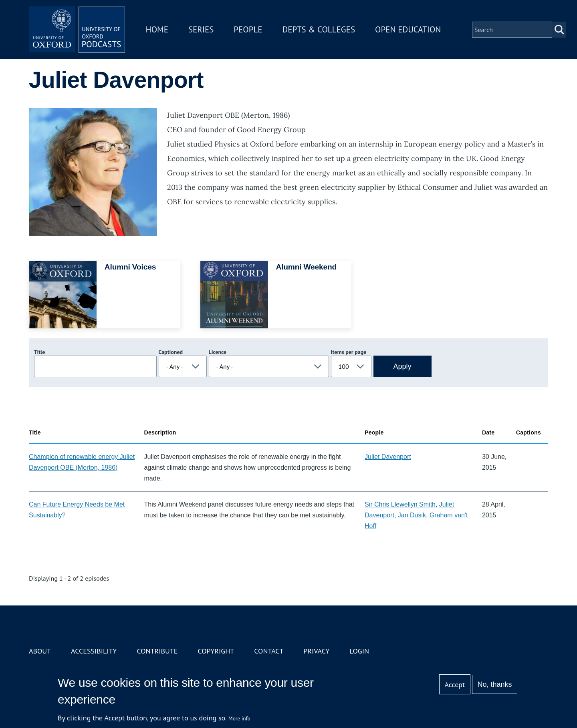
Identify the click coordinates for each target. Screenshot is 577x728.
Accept (455, 685)
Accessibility (94, 651)
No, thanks (494, 684)
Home (157, 29)
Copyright (216, 651)
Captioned (171, 352)
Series (201, 29)
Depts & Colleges (319, 29)
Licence (218, 352)
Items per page (349, 352)
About (40, 651)
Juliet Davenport (388, 457)
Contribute (157, 651)
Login (359, 651)
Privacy (316, 651)
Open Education (408, 29)
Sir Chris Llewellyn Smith (400, 504)
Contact (269, 651)
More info (239, 718)
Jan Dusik (412, 515)
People (248, 29)
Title (40, 352)
